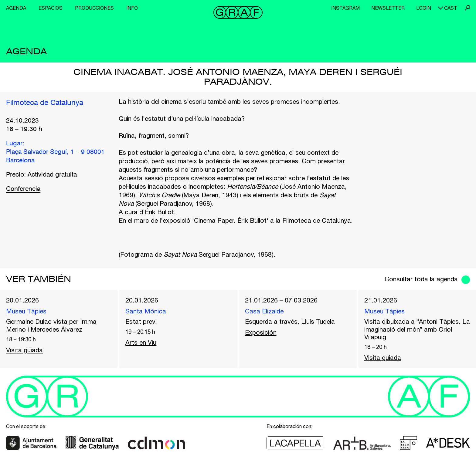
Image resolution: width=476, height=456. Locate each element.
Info (132, 8)
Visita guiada (24, 350)
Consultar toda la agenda (421, 279)
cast (451, 8)
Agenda (16, 8)
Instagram (345, 8)
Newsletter (388, 8)
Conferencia (23, 189)
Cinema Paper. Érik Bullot (230, 220)
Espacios (51, 8)
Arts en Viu (141, 342)
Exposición (261, 332)
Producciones (94, 8)
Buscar (467, 8)
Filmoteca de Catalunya (45, 103)
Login (424, 8)
